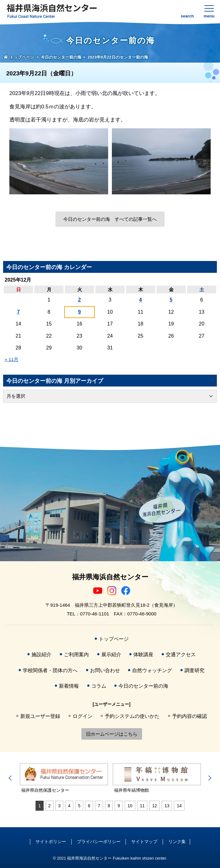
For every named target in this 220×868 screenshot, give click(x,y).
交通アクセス (181, 655)
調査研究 (194, 670)
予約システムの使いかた (132, 716)
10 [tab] (130, 806)
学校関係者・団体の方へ (50, 670)
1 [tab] (40, 806)
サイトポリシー (51, 842)
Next (209, 778)
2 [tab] (50, 806)
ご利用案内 (76, 655)
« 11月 (12, 359)
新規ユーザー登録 (40, 716)
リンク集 (177, 842)
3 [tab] (60, 806)
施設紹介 (41, 655)
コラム (99, 686)
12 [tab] (155, 806)
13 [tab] (167, 806)
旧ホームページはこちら (112, 734)
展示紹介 (111, 655)
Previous (11, 778)
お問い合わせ (105, 670)
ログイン (83, 716)
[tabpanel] (64, 778)
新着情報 (69, 686)
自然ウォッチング (152, 670)
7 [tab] (99, 806)
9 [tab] (119, 806)
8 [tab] (109, 806)
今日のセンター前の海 (143, 686)
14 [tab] (179, 806)
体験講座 (143, 655)
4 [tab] (69, 806)
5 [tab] (79, 806)
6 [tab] (89, 806)
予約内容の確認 (189, 716)
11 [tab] (142, 806)
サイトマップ (144, 842)
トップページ (114, 639)
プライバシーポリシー (99, 842)
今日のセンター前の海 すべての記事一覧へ (110, 219)
